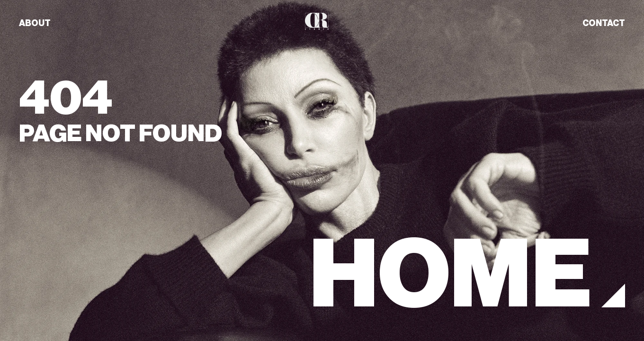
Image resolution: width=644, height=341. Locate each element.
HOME (451, 274)
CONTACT (604, 23)
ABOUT (35, 23)
